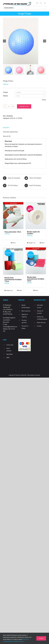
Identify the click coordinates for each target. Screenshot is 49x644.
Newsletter (10, 354)
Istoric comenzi (9, 350)
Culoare (5, 92)
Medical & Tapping (25, 316)
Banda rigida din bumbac (33, 233)
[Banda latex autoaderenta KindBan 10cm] (36, 261)
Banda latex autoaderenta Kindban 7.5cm (13, 280)
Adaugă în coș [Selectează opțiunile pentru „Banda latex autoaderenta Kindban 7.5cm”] (9, 290)
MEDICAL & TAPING (16, 118)
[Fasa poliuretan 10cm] (13, 216)
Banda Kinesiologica (26, 306)
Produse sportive (24, 322)
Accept (41, 638)
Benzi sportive (26, 311)
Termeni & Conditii (40, 312)
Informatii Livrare (40, 306)
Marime (5, 96)
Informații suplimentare (10, 132)
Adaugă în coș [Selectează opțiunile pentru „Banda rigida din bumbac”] (32, 243)
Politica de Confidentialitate (41, 318)
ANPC (8, 358)
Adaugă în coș (24, 106)
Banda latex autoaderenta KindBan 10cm (36, 279)
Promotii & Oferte (25, 327)
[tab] (24, 128)
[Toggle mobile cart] (37, 3)
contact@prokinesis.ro (10, 327)
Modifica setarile (19, 641)
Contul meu (10, 345)
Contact (39, 326)
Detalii (14, 243)
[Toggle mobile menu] (45, 3)
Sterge (44, 100)
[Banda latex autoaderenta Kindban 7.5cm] (13, 261)
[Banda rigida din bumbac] (36, 216)
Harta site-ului (41, 323)
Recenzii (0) (7, 136)
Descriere (6, 127)
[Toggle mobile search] (41, 3)
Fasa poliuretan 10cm (13, 232)
